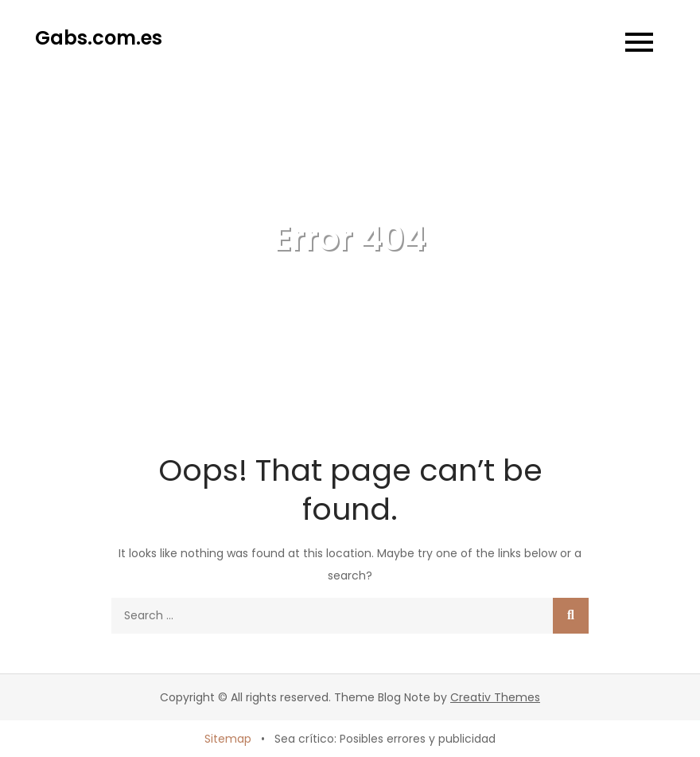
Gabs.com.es (99, 38)
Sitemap (228, 739)
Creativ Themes (495, 697)
